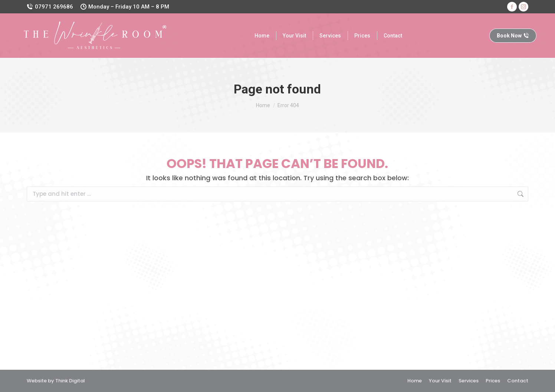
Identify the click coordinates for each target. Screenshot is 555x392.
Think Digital (70, 381)
